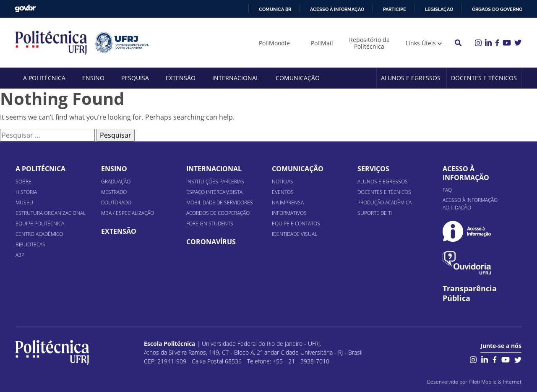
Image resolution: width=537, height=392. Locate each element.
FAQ (447, 190)
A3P (20, 255)
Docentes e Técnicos (484, 78)
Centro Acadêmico (39, 234)
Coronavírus (211, 242)
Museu (24, 203)
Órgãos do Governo (497, 9)
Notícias (283, 182)
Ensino (93, 78)
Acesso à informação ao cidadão (470, 204)
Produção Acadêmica (385, 203)
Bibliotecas (30, 244)
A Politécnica (44, 78)
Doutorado (116, 203)
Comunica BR (275, 9)
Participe (395, 9)
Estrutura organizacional (51, 213)
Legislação (439, 9)
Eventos (283, 192)
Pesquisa (135, 78)
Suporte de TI (375, 213)
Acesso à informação (337, 9)
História (26, 192)
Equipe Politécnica (40, 223)
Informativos (289, 213)
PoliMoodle (274, 43)
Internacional (236, 78)
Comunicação (298, 78)
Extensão (181, 78)
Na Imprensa (288, 203)
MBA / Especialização (128, 213)
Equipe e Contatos (296, 223)
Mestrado (114, 192)
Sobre (23, 182)
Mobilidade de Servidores (220, 203)
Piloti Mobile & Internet (495, 382)
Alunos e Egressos (411, 78)
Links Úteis (421, 43)
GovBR (25, 9)
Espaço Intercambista (214, 192)
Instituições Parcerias (215, 182)
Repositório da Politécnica (369, 43)
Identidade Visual (295, 234)
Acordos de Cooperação (218, 213)
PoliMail (322, 43)
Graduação (116, 182)
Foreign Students (210, 223)
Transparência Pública (470, 293)
